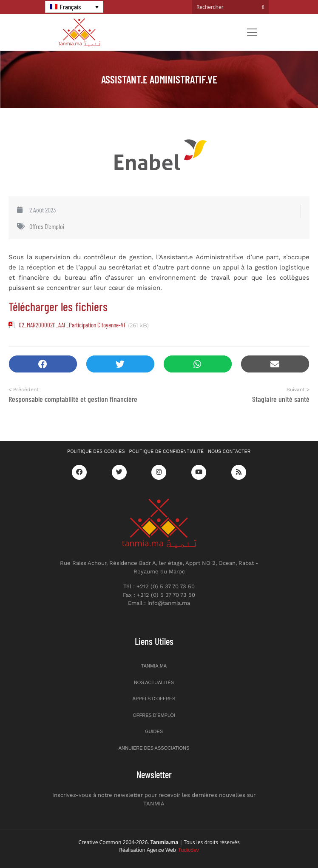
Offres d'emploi (47, 226)
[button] (43, 364)
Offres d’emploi (154, 715)
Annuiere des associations (154, 748)
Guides (154, 731)
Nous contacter (230, 451)
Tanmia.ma (154, 666)
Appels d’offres (154, 699)
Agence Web (173, 850)
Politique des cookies (96, 451)
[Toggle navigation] (252, 32)
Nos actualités (154, 682)
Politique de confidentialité (167, 451)
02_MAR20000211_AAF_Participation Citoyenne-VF (72, 325)
